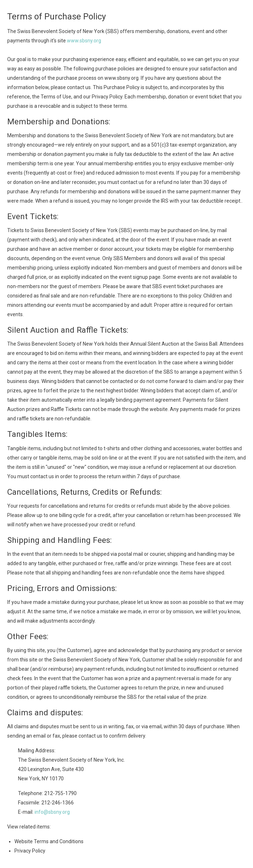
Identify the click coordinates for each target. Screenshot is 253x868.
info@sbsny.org (52, 812)
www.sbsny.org (84, 41)
